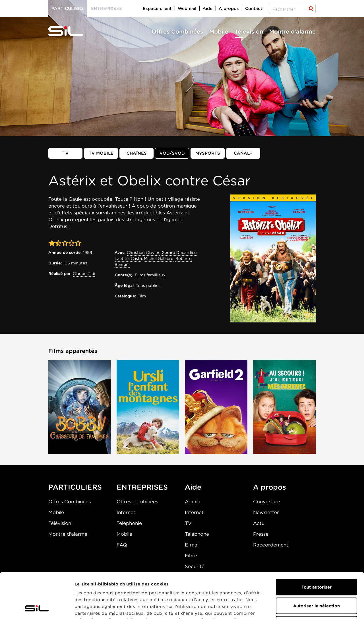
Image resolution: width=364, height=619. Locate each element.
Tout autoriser (317, 545)
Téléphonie (129, 523)
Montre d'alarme (292, 32)
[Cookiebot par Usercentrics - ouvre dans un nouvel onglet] (37, 608)
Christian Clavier (143, 252)
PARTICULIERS (75, 487)
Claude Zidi (84, 274)
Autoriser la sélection (317, 563)
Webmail (187, 9)
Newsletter (266, 512)
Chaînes (137, 153)
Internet (126, 512)
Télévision (249, 32)
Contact (254, 9)
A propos (229, 9)
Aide (207, 9)
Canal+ (243, 153)
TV (66, 153)
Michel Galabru (159, 258)
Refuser (317, 582)
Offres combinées (137, 502)
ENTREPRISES (142, 487)
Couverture (267, 502)
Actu (259, 523)
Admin (193, 502)
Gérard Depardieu (179, 252)
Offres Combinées (177, 32)
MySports (208, 153)
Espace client (157, 9)
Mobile (219, 32)
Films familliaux (150, 275)
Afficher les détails (320, 608)
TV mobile (101, 153)
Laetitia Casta (128, 258)
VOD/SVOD (172, 153)
